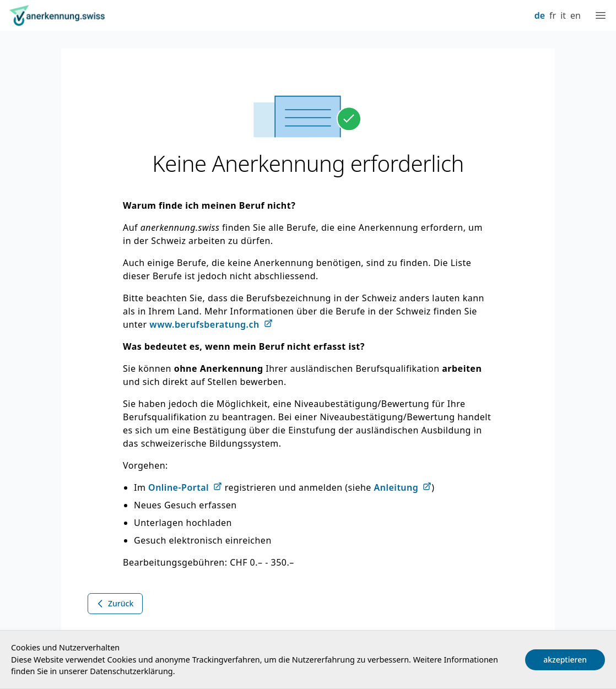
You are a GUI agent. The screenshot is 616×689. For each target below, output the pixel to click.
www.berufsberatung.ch (204, 324)
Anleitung (396, 487)
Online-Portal (179, 487)
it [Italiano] (563, 15)
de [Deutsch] (540, 15)
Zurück (114, 604)
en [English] (576, 15)
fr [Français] (553, 15)
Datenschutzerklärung (131, 671)
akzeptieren (565, 660)
